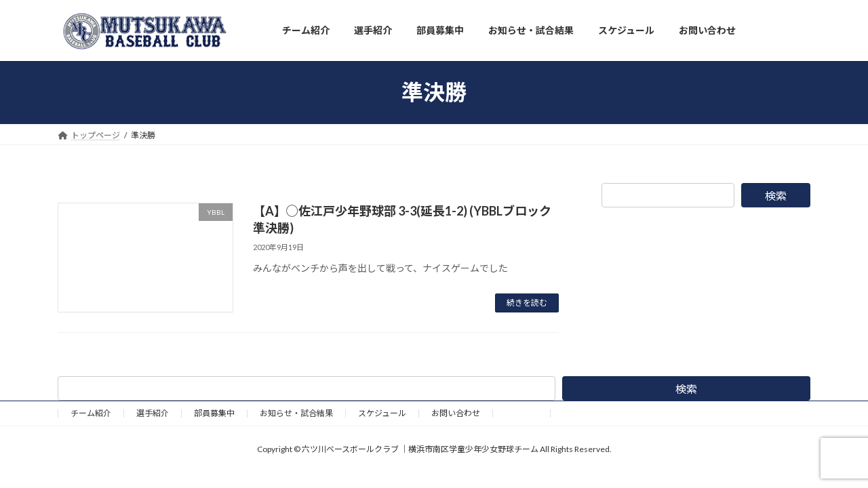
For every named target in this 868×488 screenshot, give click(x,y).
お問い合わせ (456, 413)
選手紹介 (153, 413)
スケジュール (382, 413)
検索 (776, 196)
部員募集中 (214, 413)
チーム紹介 (91, 413)
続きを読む (527, 303)
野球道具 (521, 413)
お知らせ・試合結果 (296, 413)
